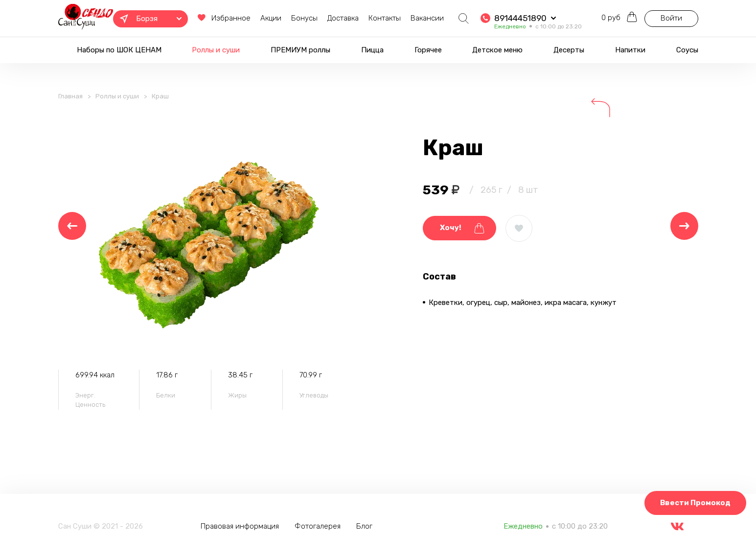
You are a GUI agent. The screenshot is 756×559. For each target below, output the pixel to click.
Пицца (372, 50)
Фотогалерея (318, 526)
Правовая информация (240, 526)
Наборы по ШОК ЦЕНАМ (119, 50)
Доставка (343, 18)
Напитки (630, 50)
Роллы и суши (216, 50)
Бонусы (304, 18)
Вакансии (427, 18)
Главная (70, 96)
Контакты (385, 18)
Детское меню (497, 50)
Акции (271, 18)
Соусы (687, 50)
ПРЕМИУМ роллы (300, 50)
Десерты (569, 50)
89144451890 (520, 18)
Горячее (428, 50)
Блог (364, 526)
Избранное (224, 18)
